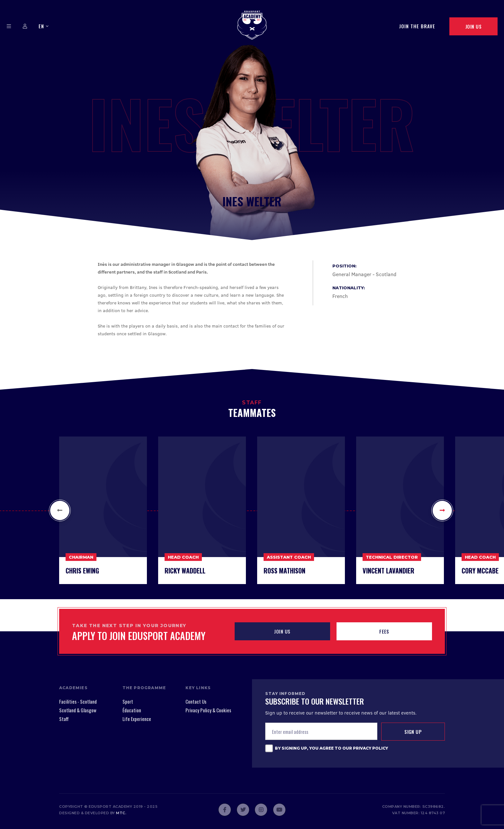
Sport (128, 701)
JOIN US (282, 631)
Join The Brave (417, 26)
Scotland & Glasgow (78, 710)
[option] (103, 510)
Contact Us (196, 701)
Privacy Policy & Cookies (208, 710)
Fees (384, 631)
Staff (64, 719)
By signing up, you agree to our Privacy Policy (331, 748)
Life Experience (137, 719)
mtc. (121, 813)
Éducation (132, 710)
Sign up (413, 732)
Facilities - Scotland (78, 701)
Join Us (473, 26)
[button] (60, 510)
